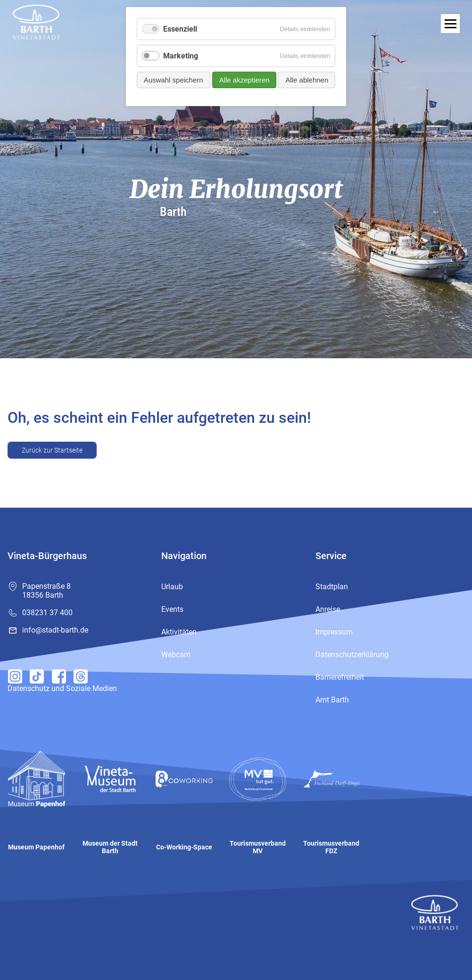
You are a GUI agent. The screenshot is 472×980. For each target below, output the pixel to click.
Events (172, 609)
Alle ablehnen (307, 80)
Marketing (181, 56)
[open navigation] (450, 24)
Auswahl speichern (174, 80)
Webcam (176, 655)
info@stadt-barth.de (55, 630)
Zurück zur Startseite (52, 450)
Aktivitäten (179, 632)
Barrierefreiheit (340, 677)
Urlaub (172, 587)
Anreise (328, 609)
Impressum (334, 632)
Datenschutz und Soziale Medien (62, 688)
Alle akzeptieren (244, 80)
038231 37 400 (47, 613)
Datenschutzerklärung (352, 655)
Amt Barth (332, 700)
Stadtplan (332, 587)
